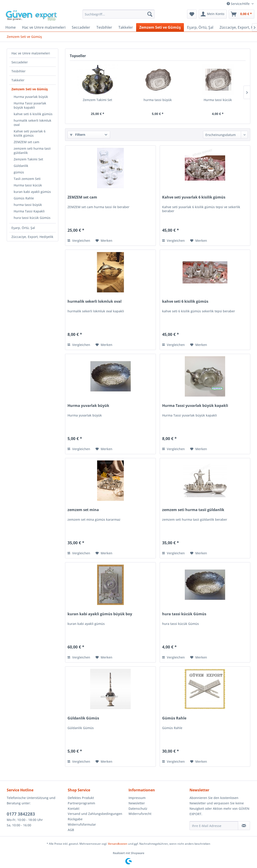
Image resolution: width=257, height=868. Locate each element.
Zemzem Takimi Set (28, 159)
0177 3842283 (21, 814)
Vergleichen (79, 241)
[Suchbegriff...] (119, 14)
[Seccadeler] (81, 27)
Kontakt (74, 809)
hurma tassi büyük (28, 205)
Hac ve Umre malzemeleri (31, 53)
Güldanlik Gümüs (83, 718)
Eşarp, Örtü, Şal (23, 228)
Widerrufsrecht (140, 814)
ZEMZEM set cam (26, 142)
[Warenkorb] (242, 14)
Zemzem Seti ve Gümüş (30, 89)
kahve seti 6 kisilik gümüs (33, 114)
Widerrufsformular (82, 824)
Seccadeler (20, 62)
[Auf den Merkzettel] (104, 241)
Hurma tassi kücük (28, 185)
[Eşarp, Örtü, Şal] (200, 27)
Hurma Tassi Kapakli (29, 211)
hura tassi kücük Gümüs (32, 218)
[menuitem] (119, 14)
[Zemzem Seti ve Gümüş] (160, 27)
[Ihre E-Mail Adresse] (214, 826)
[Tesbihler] (104, 27)
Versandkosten (118, 844)
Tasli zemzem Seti (27, 179)
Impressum (137, 798)
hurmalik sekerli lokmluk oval (33, 123)
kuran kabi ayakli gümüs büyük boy (100, 614)
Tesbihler (19, 71)
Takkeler (18, 80)
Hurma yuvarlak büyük (31, 97)
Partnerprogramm (81, 803)
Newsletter (137, 803)
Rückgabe (75, 819)
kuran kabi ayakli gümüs (32, 192)
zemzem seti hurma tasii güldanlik (32, 151)
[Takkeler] (126, 27)
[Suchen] (150, 14)
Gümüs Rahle (24, 198)
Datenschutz (138, 809)
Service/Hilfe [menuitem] (239, 4)
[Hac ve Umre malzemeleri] (44, 27)
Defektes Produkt (81, 798)
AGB (71, 830)
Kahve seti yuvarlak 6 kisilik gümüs (30, 133)
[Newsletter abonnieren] (244, 826)
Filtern (78, 135)
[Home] (11, 27)
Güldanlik (21, 166)
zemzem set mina (83, 510)
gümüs (19, 172)
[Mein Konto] (213, 14)
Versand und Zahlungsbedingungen (95, 814)
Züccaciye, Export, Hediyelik (32, 237)
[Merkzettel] (192, 14)
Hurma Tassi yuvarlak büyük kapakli (30, 105)
